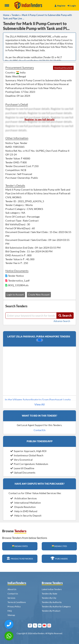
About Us (12, 589)
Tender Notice (16, 276)
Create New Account (39, 295)
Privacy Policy (14, 606)
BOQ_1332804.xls (18, 285)
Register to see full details (39, 119)
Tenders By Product (51, 611)
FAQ (10, 611)
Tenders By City (49, 598)
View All (39, 404)
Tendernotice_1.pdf (19, 281)
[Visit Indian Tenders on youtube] (45, 625)
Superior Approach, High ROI (28, 451)
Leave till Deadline (22, 468)
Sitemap (11, 615)
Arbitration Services (24, 498)
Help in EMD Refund (24, 511)
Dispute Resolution (23, 507)
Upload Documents (23, 473)
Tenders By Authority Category (56, 606)
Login (72, 6)
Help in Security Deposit (26, 516)
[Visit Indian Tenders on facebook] (30, 625)
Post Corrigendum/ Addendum (29, 464)
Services (11, 598)
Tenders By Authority (52, 602)
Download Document (63, 68)
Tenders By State (49, 594)
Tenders (16, 15)
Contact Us (13, 594)
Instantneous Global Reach (27, 455)
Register (60, 6)
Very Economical (21, 460)
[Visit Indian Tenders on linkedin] (40, 625)
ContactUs (40, 430)
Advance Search (62, 321)
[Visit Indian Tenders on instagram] (49, 625)
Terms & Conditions (17, 602)
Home (6, 15)
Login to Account (15, 295)
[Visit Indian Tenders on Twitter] (35, 625)
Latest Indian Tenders (52, 589)
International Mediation (26, 503)
